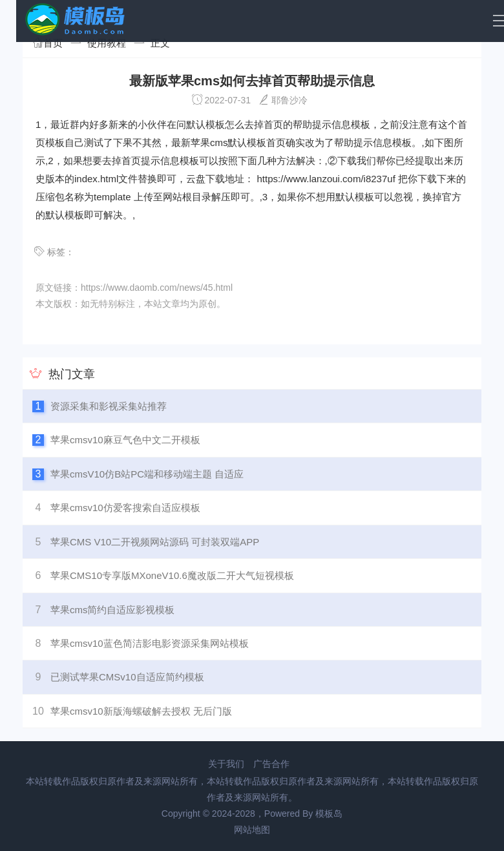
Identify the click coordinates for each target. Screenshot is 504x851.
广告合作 (271, 764)
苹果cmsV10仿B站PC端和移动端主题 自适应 (147, 474)
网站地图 (252, 830)
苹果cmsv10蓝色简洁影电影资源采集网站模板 (150, 643)
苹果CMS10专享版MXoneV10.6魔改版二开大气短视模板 (172, 575)
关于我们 (226, 764)
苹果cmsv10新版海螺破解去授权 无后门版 (141, 711)
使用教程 (107, 43)
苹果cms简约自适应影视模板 (113, 610)
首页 (53, 43)
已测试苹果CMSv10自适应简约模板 (127, 677)
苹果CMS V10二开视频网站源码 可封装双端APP (155, 542)
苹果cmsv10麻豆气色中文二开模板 (125, 440)
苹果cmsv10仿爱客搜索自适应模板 (125, 508)
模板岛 (329, 814)
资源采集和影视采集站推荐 (109, 406)
